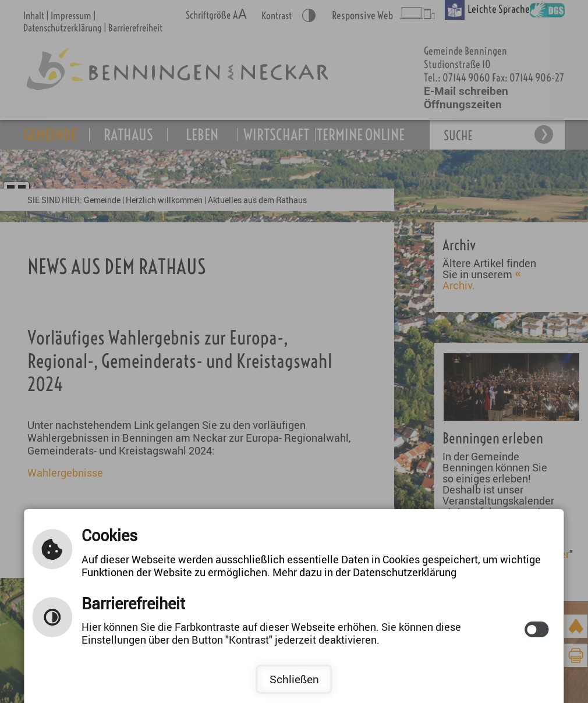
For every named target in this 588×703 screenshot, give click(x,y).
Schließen (294, 679)
